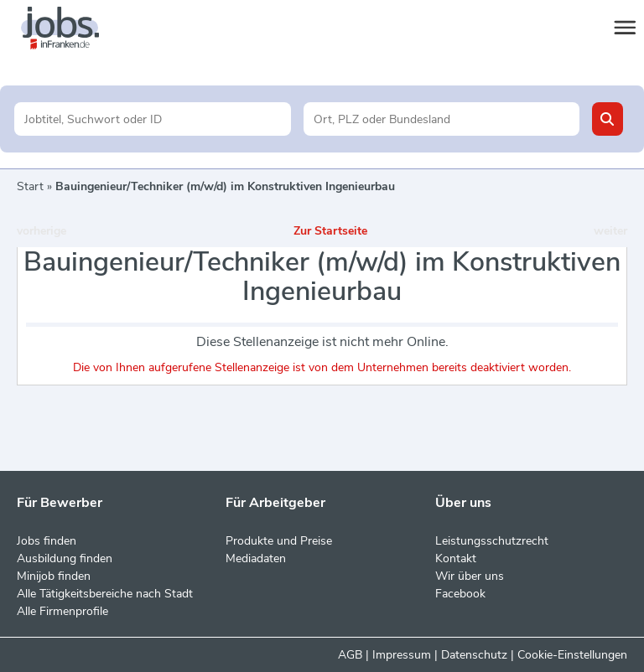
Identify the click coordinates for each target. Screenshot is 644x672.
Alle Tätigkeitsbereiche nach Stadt (105, 594)
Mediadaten (256, 558)
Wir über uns (470, 576)
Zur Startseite (330, 231)
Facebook (460, 594)
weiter (610, 231)
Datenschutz (474, 655)
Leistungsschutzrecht (492, 541)
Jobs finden (47, 541)
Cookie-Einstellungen (572, 655)
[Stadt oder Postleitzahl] (441, 119)
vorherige (42, 231)
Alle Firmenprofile (62, 611)
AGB (350, 655)
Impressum (402, 655)
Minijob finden (54, 576)
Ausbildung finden (65, 558)
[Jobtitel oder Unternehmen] (152, 119)
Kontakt (456, 558)
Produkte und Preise (279, 541)
